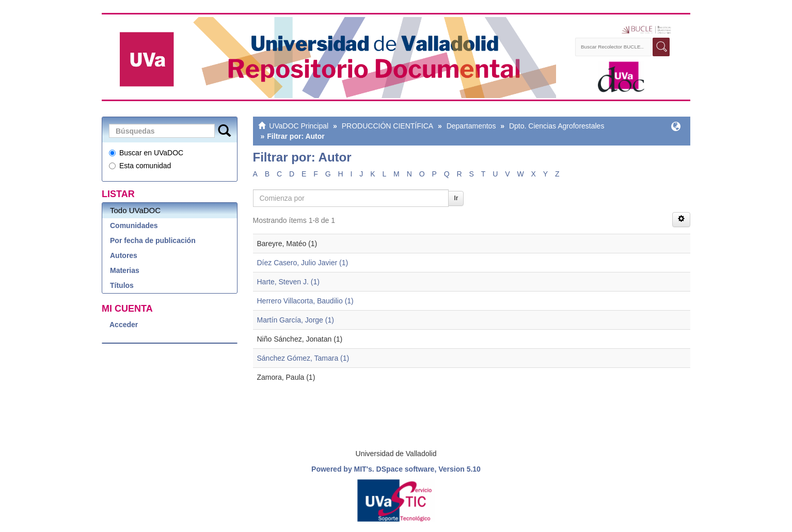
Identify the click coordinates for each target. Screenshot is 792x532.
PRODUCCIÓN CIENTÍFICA (387, 126)
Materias (125, 270)
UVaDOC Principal (299, 126)
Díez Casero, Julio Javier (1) (303, 263)
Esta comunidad (140, 166)
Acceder (124, 325)
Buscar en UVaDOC (146, 153)
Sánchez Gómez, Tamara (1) (303, 358)
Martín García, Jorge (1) (296, 320)
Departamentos (471, 126)
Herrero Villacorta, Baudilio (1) (305, 301)
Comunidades (134, 225)
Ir (456, 198)
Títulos (122, 285)
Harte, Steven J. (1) (288, 282)
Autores (124, 255)
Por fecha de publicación (153, 240)
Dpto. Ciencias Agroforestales (557, 126)
